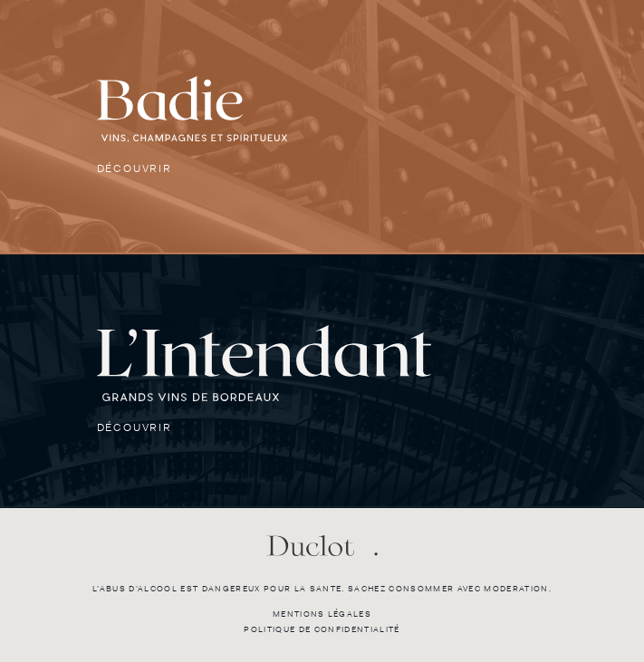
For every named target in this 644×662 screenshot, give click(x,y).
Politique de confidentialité (322, 629)
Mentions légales (322, 614)
